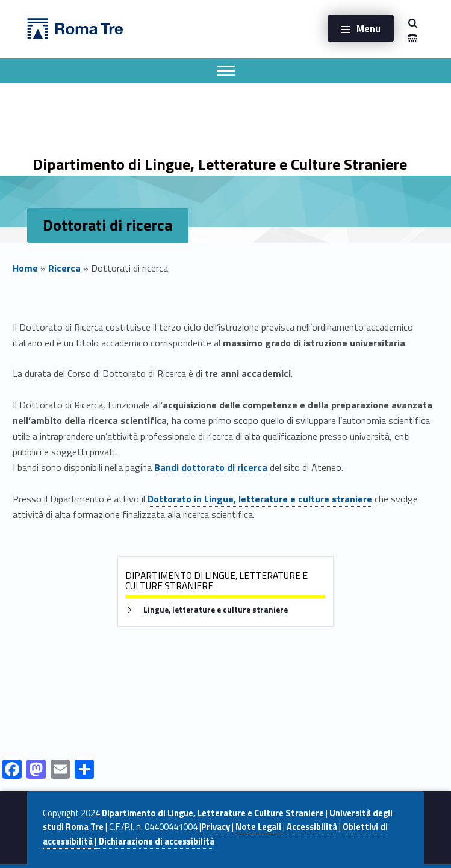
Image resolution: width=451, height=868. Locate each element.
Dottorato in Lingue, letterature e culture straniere (260, 499)
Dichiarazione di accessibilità (156, 841)
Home (25, 268)
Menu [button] (369, 28)
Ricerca (64, 268)
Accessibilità (312, 827)
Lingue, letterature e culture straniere (216, 610)
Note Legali (258, 827)
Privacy (216, 827)
